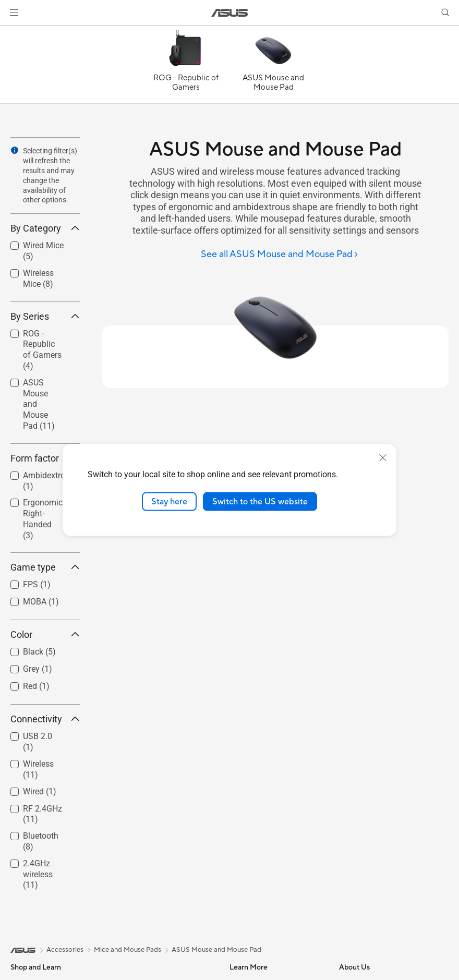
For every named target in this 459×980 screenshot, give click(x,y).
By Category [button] (45, 228)
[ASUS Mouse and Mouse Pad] (273, 67)
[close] (383, 457)
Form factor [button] (45, 458)
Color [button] (45, 634)
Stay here (169, 501)
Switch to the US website (260, 501)
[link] (230, 13)
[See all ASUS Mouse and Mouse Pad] (280, 255)
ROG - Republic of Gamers (42, 350)
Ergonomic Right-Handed (43, 519)
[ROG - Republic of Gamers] (186, 67)
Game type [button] (45, 567)
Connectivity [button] (45, 719)
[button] (14, 13)
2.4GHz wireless (38, 874)
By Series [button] (45, 316)
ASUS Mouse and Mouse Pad (39, 404)
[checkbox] (41, 350)
